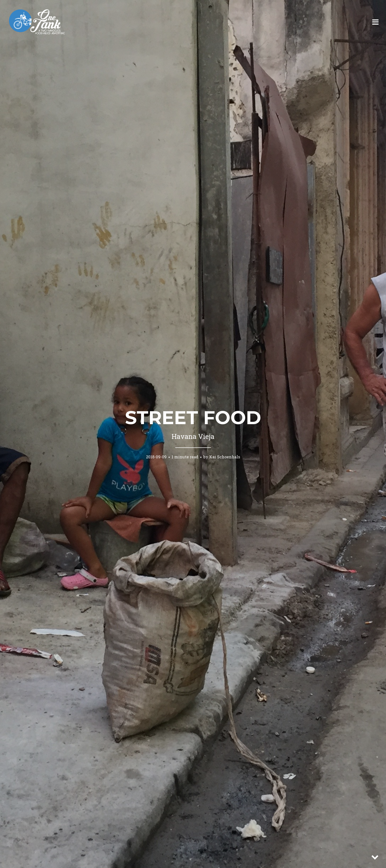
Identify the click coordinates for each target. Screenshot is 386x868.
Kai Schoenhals (225, 457)
